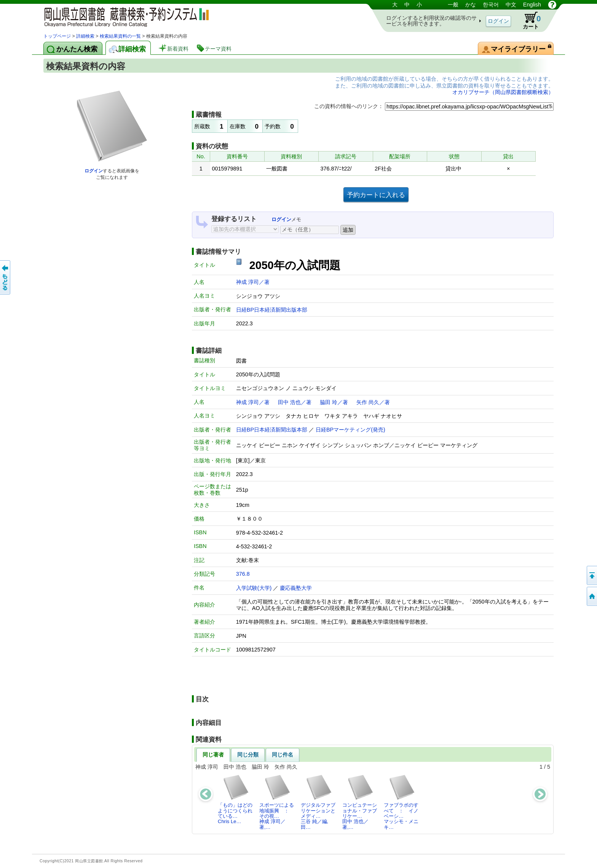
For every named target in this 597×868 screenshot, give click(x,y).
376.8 (243, 574)
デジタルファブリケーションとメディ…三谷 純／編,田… (318, 802)
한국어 (491, 5)
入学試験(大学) (254, 588)
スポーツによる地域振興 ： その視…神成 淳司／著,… (277, 802)
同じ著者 (213, 755)
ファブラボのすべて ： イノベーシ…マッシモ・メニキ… (401, 802)
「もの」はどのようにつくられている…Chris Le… (235, 799)
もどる (6, 277)
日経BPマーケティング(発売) (350, 430)
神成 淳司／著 (253, 282)
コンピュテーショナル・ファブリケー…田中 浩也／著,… (360, 802)
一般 (453, 5)
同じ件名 (283, 755)
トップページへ (591, 596)
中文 (511, 5)
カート (528, 21)
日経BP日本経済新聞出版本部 (272, 310)
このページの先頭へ (591, 575)
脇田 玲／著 (334, 402)
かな (471, 5)
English (532, 5)
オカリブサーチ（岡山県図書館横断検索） (503, 92)
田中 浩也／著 (295, 402)
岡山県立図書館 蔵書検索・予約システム (123, 16)
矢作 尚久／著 (373, 402)
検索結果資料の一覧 (120, 36)
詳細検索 (85, 36)
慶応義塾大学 (296, 588)
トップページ (57, 36)
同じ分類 (248, 755)
